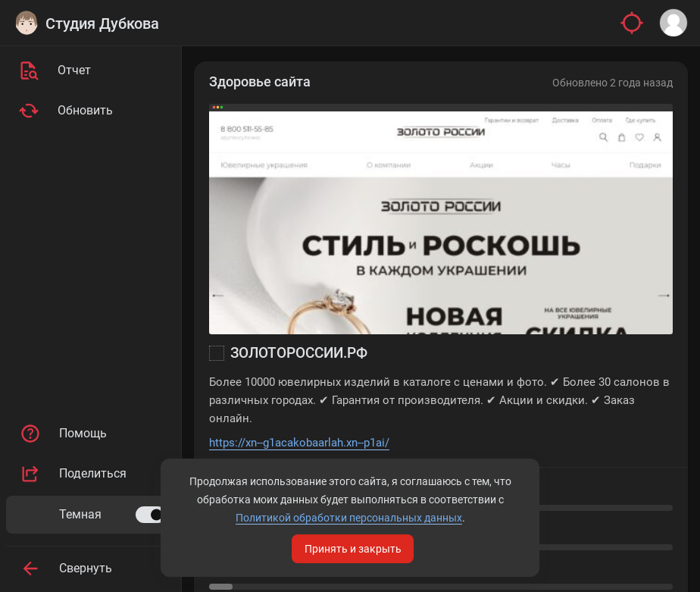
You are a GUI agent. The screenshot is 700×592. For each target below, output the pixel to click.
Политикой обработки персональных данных (349, 518)
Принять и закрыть (353, 549)
